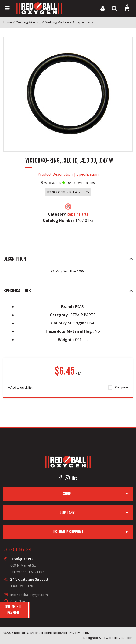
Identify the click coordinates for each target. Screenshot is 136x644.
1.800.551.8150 (22, 586)
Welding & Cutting (29, 22)
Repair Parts (84, 22)
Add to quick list (20, 387)
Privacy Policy (79, 633)
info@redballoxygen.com (29, 595)
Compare (118, 387)
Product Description (55, 174)
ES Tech (127, 638)
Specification (88, 174)
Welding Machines (58, 22)
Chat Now (18, 601)
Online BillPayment (14, 610)
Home (8, 22)
